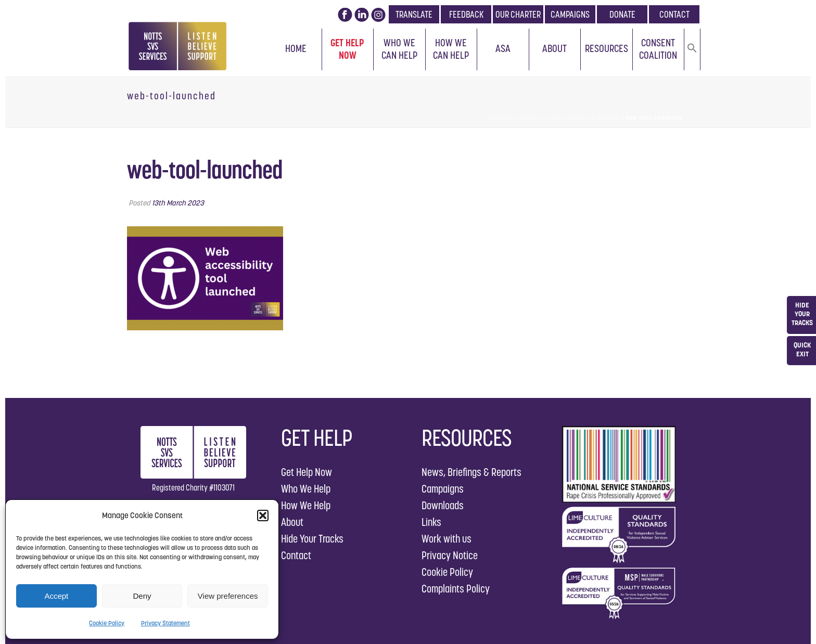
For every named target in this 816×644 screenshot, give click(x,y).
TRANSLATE (414, 14)
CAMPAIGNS (570, 14)
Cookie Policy (107, 623)
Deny (142, 596)
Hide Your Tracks (312, 539)
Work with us (447, 539)
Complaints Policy (456, 589)
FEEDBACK (466, 14)
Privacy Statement (165, 623)
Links (431, 522)
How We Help (306, 505)
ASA (503, 48)
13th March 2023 (178, 203)
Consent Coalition (658, 49)
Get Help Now (347, 49)
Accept (56, 596)
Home (296, 48)
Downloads (443, 505)
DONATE (622, 14)
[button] (263, 516)
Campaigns (443, 489)
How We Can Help (451, 49)
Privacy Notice (450, 555)
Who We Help (306, 489)
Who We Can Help (399, 49)
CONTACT (674, 14)
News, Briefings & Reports (471, 472)
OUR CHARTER (518, 14)
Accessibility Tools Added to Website (564, 118)
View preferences (228, 596)
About (554, 48)
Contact (296, 555)
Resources (607, 48)
